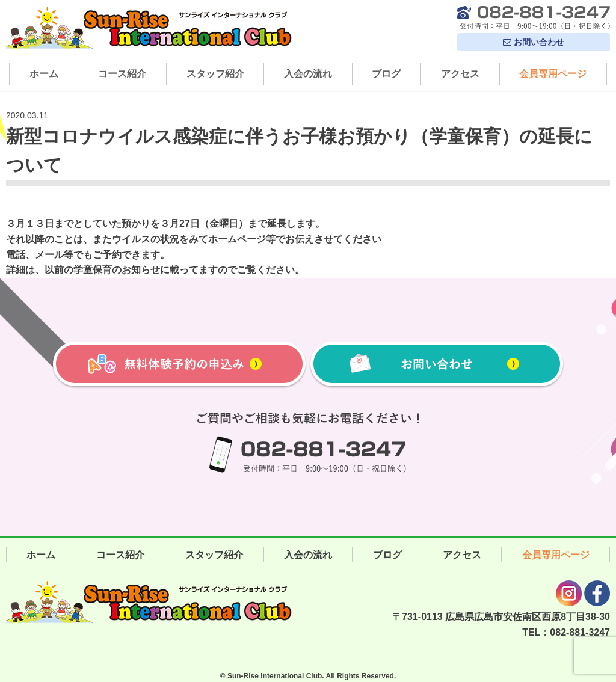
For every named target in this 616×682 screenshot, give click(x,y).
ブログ (386, 74)
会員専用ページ (553, 74)
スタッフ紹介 (215, 74)
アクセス (460, 74)
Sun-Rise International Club (275, 676)
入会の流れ (308, 74)
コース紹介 (122, 74)
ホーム (44, 74)
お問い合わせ (534, 42)
